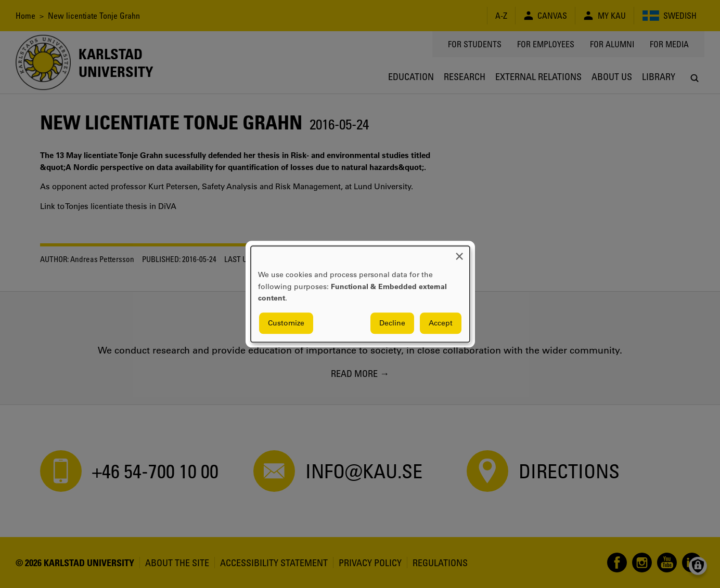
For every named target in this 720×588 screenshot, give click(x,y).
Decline (392, 323)
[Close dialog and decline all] (459, 252)
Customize (286, 323)
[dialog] (360, 294)
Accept (441, 323)
